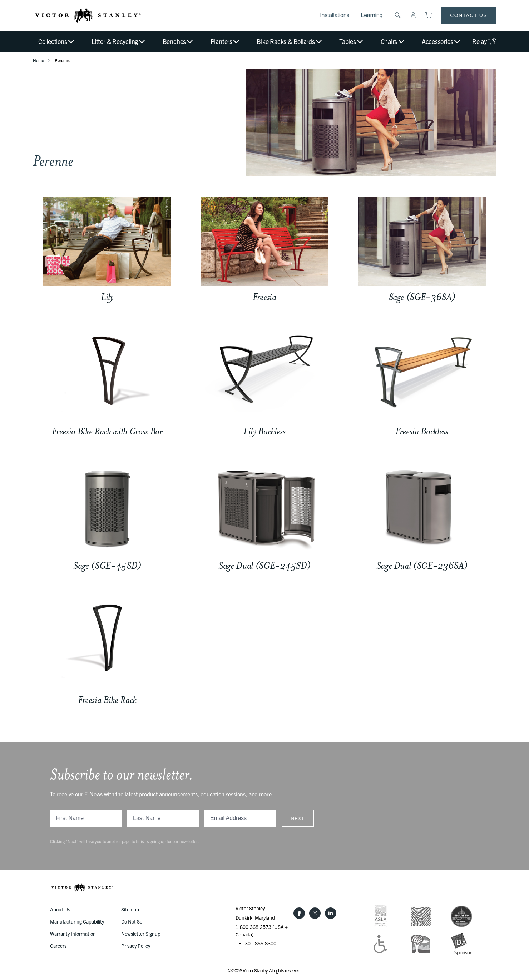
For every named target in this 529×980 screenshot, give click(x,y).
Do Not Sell (133, 921)
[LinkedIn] (331, 913)
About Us (60, 909)
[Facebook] (299, 913)
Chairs (393, 41)
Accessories (441, 41)
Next (298, 818)
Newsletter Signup (141, 934)
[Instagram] (315, 913)
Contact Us (469, 15)
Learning (372, 15)
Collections (57, 41)
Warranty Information (73, 934)
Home (38, 60)
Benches (178, 41)
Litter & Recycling (119, 41)
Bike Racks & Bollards (290, 41)
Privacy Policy (136, 946)
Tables (352, 41)
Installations (335, 15)
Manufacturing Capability (77, 921)
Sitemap (130, 909)
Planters (226, 41)
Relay (484, 41)
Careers (58, 946)
